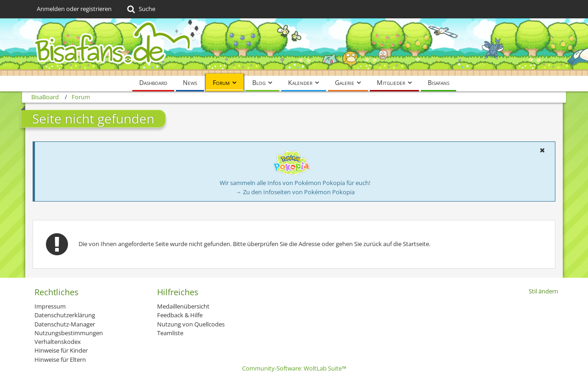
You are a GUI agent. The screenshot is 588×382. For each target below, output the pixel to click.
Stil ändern (543, 291)
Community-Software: (294, 368)
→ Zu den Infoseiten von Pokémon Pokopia (295, 192)
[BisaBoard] (294, 47)
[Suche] (140, 9)
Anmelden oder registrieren (74, 9)
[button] (542, 150)
